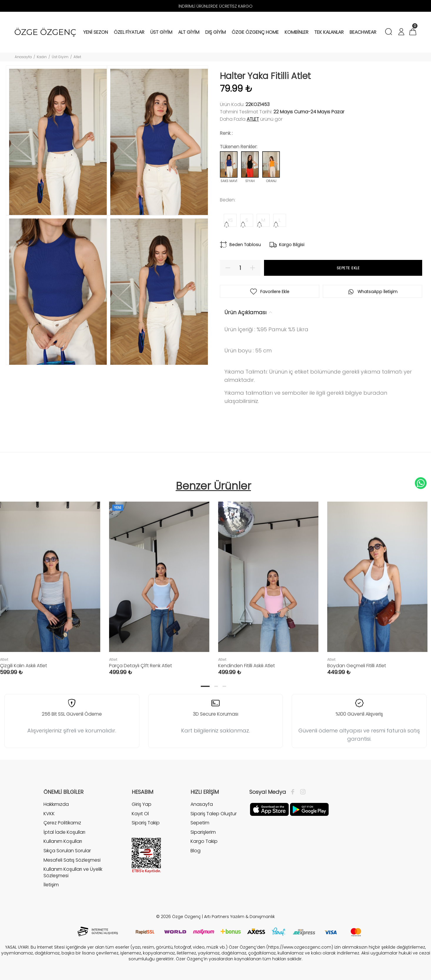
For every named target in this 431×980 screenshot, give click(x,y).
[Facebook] (294, 792)
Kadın (42, 57)
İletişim (51, 885)
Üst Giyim (60, 57)
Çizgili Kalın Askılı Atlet (24, 666)
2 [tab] (216, 686)
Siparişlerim (203, 832)
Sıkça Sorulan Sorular (67, 851)
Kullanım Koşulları (63, 841)
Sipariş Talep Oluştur (214, 814)
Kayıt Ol (140, 814)
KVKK (49, 814)
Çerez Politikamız (62, 823)
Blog (196, 851)
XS (230, 220)
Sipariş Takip (146, 823)
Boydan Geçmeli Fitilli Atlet (357, 666)
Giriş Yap (142, 804)
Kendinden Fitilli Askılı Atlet (247, 666)
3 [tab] (224, 686)
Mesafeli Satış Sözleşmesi (72, 860)
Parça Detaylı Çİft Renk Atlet (141, 666)
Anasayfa (23, 57)
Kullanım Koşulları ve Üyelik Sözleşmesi (73, 872)
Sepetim (200, 823)
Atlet (77, 57)
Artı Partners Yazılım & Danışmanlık (239, 917)
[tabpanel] (159, 583)
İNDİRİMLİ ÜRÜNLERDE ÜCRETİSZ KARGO (215, 6)
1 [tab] (205, 686)
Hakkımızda (56, 804)
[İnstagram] (301, 792)
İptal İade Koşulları (64, 832)
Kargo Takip (204, 841)
